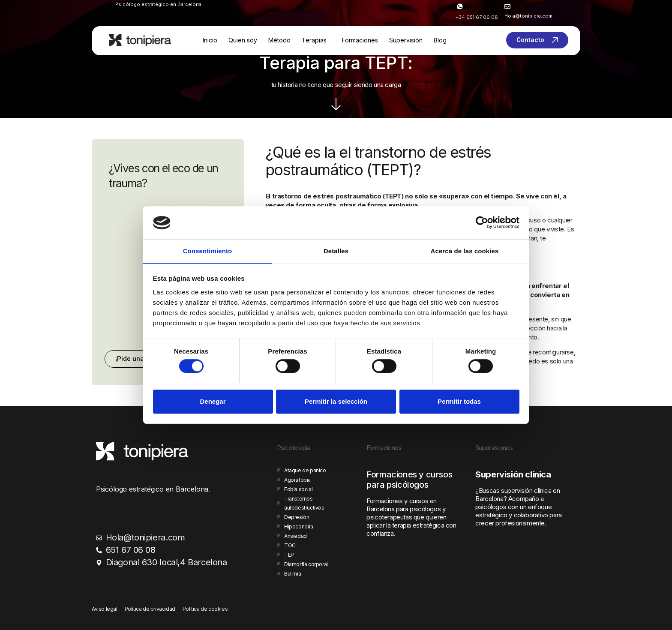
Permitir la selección (336, 401)
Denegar (213, 401)
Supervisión (406, 40)
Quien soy (243, 40)
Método (279, 40)
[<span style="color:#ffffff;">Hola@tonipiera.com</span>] (507, 6)
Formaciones (360, 40)
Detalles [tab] (336, 251)
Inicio (210, 40)
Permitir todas (459, 401)
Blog (440, 40)
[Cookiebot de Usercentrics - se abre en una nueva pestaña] (482, 222)
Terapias (314, 40)
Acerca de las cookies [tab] (465, 251)
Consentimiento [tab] (208, 251)
